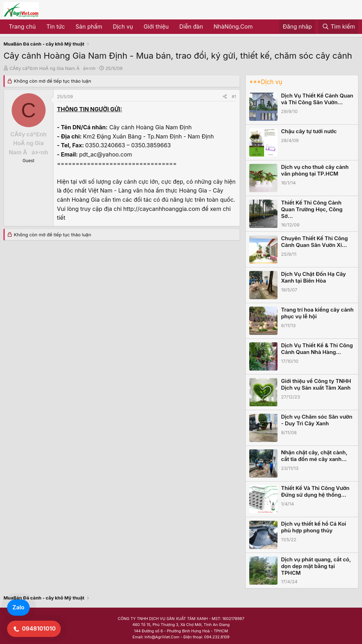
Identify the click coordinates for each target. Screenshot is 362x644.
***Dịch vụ (266, 82)
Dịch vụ (123, 26)
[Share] (225, 97)
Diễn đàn (191, 26)
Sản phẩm (89, 26)
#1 (234, 97)
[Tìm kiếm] (338, 27)
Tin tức (56, 26)
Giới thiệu (156, 26)
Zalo (18, 607)
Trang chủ (22, 26)
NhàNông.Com (233, 26)
